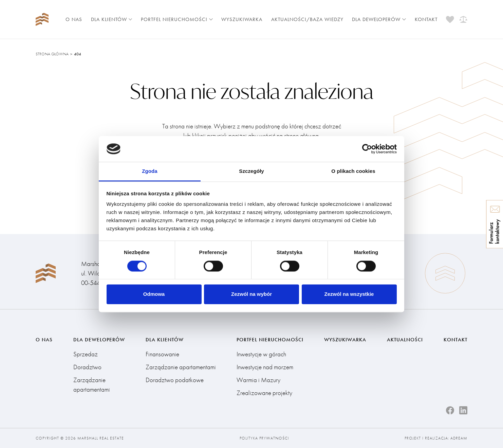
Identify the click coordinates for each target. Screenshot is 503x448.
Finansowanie (162, 354)
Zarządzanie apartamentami (92, 385)
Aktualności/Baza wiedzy (307, 19)
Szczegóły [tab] (251, 171)
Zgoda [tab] (150, 171)
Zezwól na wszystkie (349, 294)
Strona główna (52, 54)
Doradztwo (87, 367)
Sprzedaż (86, 354)
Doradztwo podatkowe (175, 380)
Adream (459, 438)
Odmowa (154, 294)
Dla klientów (112, 19)
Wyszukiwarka (242, 19)
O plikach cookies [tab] (353, 171)
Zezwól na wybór (251, 294)
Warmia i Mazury (258, 380)
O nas (74, 19)
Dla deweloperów (379, 19)
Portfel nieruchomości (177, 19)
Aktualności (405, 340)
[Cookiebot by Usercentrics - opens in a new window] (367, 149)
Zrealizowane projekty (264, 393)
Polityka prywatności (264, 438)
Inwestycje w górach (261, 354)
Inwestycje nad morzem (265, 367)
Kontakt (426, 19)
